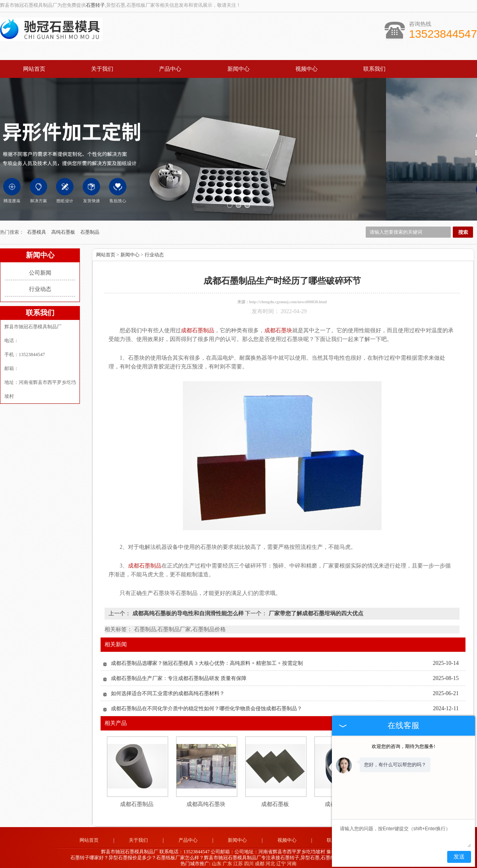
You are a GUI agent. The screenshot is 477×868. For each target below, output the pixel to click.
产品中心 (170, 69)
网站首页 (34, 69)
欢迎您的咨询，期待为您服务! (403, 746)
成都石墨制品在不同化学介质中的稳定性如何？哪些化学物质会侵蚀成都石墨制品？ (207, 703)
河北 (270, 858)
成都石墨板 (275, 799)
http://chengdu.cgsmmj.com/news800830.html (288, 297)
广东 (227, 858)
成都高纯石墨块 (206, 799)
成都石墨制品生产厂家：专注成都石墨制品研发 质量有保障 (179, 673)
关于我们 (102, 69)
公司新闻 (40, 268)
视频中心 (306, 69)
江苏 (238, 858)
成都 (260, 858)
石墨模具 (37, 227)
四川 (249, 858)
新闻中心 (238, 69)
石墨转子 (95, 5)
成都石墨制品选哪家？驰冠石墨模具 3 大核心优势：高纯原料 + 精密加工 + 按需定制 (207, 658)
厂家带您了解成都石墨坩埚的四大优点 (315, 608)
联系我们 (374, 69)
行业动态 (40, 284)
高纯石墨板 (64, 227)
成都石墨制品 (137, 799)
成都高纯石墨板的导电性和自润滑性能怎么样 (188, 608)
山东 (217, 858)
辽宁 (281, 858)
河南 (292, 858)
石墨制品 (90, 227)
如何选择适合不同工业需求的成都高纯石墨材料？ (168, 688)
